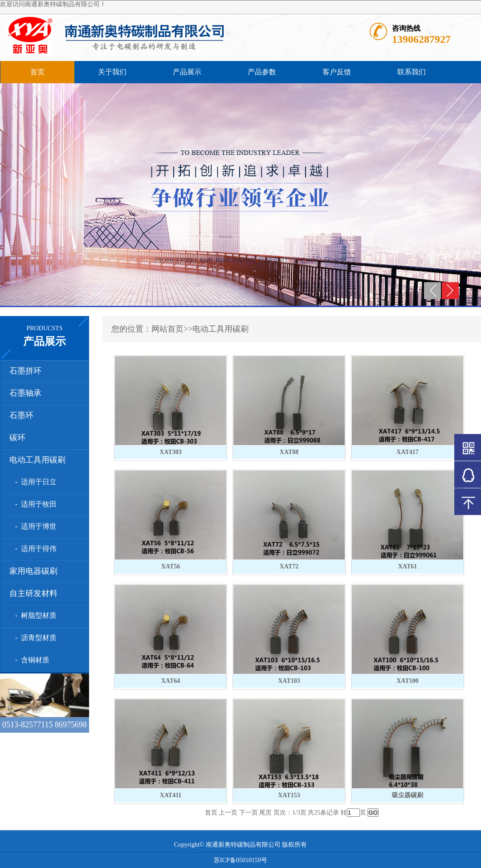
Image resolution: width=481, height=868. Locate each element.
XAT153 (289, 795)
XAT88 (289, 452)
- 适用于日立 (34, 482)
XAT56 (171, 566)
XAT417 (408, 452)
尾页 (265, 813)
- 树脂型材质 (34, 615)
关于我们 (112, 72)
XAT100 (408, 681)
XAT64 (171, 681)
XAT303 (171, 452)
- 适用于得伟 (34, 549)
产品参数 (262, 72)
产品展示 (187, 72)
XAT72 (289, 566)
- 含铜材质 (31, 660)
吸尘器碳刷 (408, 795)
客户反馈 (337, 72)
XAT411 (171, 795)
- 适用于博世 (34, 526)
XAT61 (408, 566)
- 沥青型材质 (34, 638)
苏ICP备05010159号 (240, 860)
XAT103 (289, 681)
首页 (37, 72)
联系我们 (412, 72)
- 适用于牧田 (34, 504)
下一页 (249, 813)
